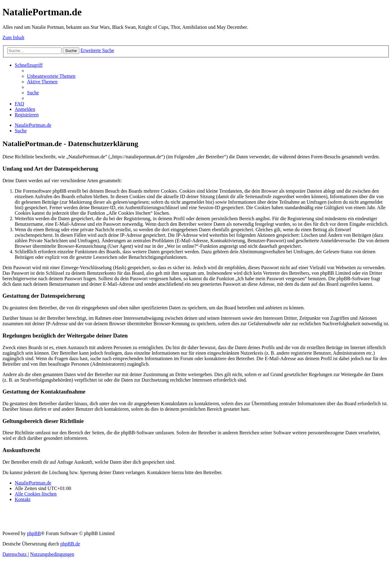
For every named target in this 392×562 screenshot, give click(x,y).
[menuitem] (51, 76)
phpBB (34, 533)
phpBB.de (70, 544)
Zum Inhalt (13, 38)
